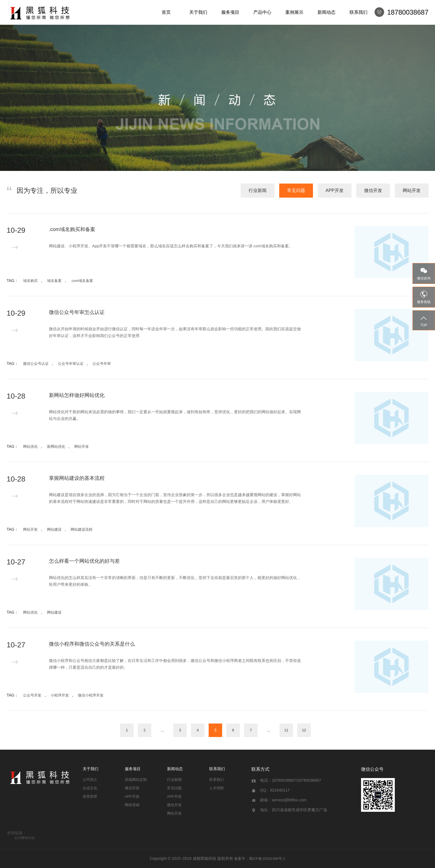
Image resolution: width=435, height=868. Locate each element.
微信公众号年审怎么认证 (77, 312)
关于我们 (198, 12)
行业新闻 (258, 190)
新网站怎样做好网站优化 (77, 395)
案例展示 (294, 12)
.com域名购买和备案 (72, 229)
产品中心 (262, 12)
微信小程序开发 (91, 695)
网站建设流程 (82, 529)
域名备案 (54, 281)
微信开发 (373, 190)
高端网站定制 (136, 780)
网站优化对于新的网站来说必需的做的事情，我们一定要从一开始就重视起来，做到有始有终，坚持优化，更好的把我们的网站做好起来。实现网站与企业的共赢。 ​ (175, 415)
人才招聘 (217, 788)
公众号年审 (102, 364)
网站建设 (54, 529)
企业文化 (90, 788)
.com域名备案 (82, 281)
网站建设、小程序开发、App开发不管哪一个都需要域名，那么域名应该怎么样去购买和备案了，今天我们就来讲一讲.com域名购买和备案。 (171, 246)
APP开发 (335, 190)
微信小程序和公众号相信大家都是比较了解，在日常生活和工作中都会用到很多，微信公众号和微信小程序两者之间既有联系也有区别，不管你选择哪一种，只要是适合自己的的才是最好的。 (175, 664)
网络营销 (132, 805)
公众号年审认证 (71, 364)
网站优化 (30, 447)
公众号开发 (32, 695)
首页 (166, 12)
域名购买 (30, 281)
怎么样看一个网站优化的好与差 (84, 561)
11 (286, 730)
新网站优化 (56, 447)
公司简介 (90, 780)
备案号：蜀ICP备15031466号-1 (260, 859)
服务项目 (230, 12)
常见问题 (296, 190)
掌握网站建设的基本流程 (77, 478)
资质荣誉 (90, 796)
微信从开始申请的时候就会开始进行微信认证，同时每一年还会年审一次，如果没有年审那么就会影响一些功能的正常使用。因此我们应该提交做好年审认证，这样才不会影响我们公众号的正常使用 (175, 332)
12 (304, 730)
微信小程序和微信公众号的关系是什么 (92, 644)
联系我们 (359, 12)
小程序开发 (60, 695)
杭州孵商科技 (25, 838)
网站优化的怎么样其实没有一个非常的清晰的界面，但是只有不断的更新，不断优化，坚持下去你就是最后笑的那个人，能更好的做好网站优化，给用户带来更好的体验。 (175, 581)
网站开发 (412, 190)
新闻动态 (326, 12)
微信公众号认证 (36, 364)
